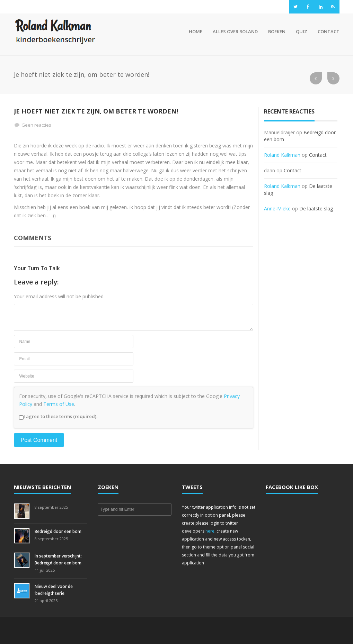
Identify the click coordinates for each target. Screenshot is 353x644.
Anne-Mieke (277, 208)
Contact (329, 31)
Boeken (277, 31)
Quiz (302, 31)
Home (195, 31)
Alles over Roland (235, 31)
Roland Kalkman (282, 155)
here (210, 531)
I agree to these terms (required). (58, 416)
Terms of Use (59, 404)
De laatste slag (316, 208)
